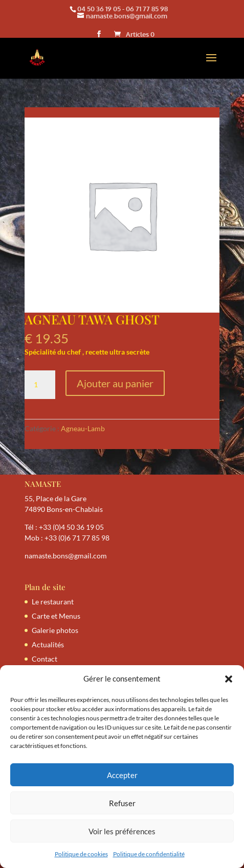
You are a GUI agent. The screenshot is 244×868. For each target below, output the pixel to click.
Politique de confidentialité (149, 854)
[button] (229, 679)
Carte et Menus (56, 616)
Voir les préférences (122, 831)
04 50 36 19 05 (99, 9)
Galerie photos (55, 630)
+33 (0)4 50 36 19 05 (71, 527)
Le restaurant (53, 602)
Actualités (48, 644)
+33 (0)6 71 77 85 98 (77, 538)
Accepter (122, 775)
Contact (45, 659)
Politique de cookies (81, 854)
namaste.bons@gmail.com (66, 556)
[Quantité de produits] (40, 385)
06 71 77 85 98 (147, 9)
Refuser (122, 803)
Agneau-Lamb (83, 428)
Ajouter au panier (115, 383)
